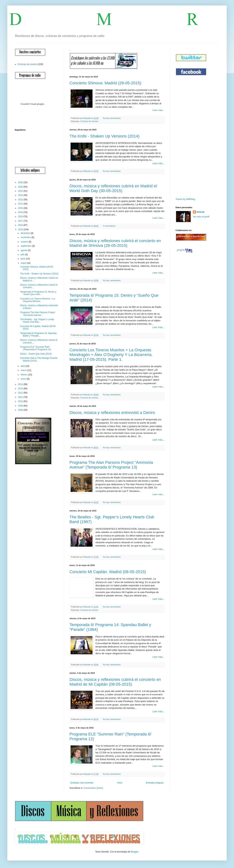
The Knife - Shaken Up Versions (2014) (104, 136)
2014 (21, 384)
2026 (21, 182)
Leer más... (158, 110)
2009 (21, 406)
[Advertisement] (186, 137)
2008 (21, 410)
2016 (21, 225)
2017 (21, 221)
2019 (21, 212)
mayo (24, 263)
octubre (25, 242)
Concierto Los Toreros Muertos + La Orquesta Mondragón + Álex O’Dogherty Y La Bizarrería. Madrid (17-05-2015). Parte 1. (111, 355)
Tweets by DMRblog (185, 199)
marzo (24, 370)
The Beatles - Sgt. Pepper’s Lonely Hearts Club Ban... (37, 321)
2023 (21, 195)
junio (23, 259)
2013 (21, 389)
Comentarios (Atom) (93, 788)
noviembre (26, 237)
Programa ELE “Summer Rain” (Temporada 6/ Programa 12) (36, 348)
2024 (21, 191)
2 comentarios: (110, 226)
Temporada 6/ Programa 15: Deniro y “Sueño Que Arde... (38, 293)
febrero (24, 375)
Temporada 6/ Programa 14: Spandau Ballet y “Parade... (38, 334)
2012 (21, 393)
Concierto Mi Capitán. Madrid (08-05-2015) (108, 572)
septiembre (26, 246)
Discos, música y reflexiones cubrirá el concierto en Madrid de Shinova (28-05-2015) (115, 243)
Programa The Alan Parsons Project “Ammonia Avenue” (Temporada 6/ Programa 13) (111, 465)
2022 (21, 200)
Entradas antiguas (155, 783)
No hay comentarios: (112, 118)
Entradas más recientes (82, 783)
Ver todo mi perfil (201, 217)
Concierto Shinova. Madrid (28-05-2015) (105, 83)
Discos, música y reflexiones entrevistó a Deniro (112, 413)
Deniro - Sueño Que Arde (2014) (36, 354)
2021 (21, 204)
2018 (21, 217)
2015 (21, 230)
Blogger (134, 852)
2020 (21, 208)
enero (24, 379)
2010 (21, 401)
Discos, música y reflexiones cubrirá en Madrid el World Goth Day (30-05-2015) (113, 188)
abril (23, 366)
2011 (21, 397)
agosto (24, 250)
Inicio (120, 783)
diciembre (26, 233)
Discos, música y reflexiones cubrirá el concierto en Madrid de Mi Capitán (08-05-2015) (115, 682)
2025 (21, 187)
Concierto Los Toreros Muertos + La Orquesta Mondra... (38, 300)
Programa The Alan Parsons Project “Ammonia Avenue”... (38, 314)
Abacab (200, 212)
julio (23, 255)
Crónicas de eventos (89, 121)
